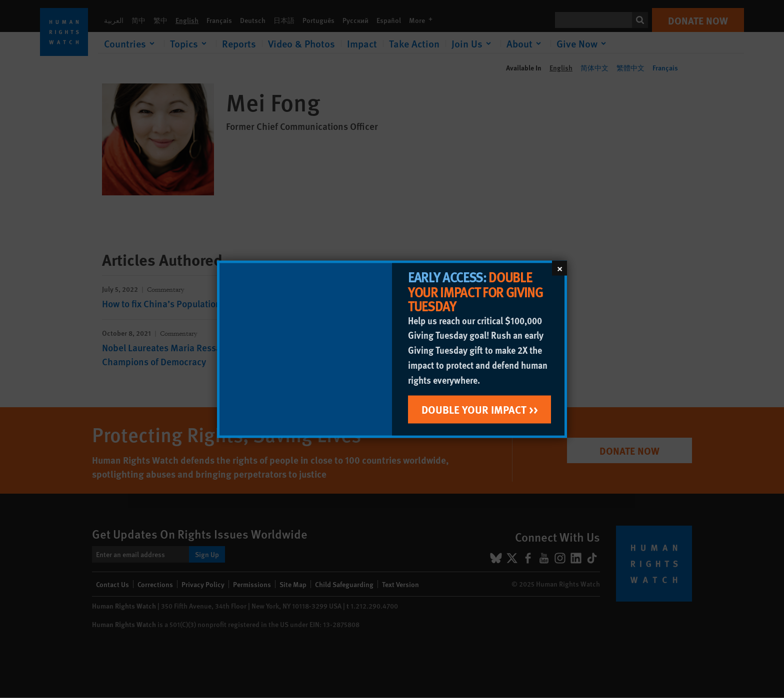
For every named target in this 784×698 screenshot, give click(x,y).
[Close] (559, 268)
